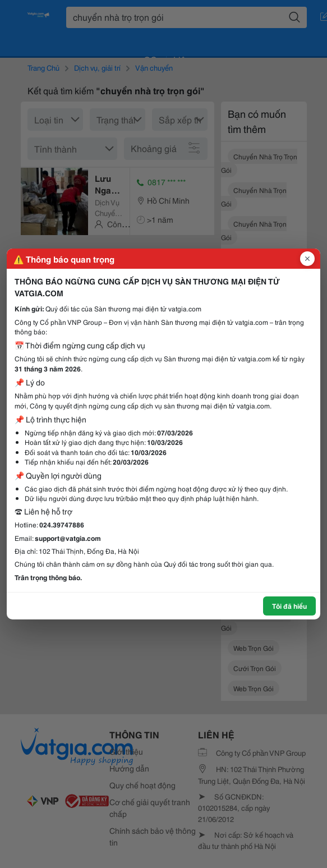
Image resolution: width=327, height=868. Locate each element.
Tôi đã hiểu (289, 606)
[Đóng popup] (307, 259)
